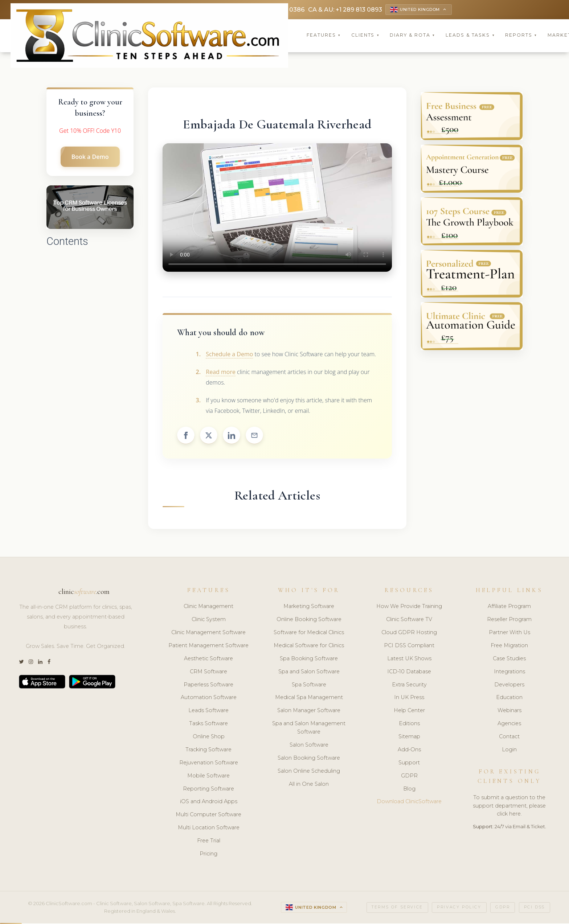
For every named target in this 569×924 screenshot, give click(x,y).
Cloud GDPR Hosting (409, 633)
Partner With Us (509, 633)
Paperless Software (208, 686)
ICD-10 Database (409, 673)
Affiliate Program (509, 607)
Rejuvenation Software (209, 764)
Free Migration (509, 646)
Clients (365, 36)
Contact (509, 738)
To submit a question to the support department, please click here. (509, 807)
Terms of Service (397, 908)
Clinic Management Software (208, 633)
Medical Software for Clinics (309, 646)
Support (409, 764)
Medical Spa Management (309, 698)
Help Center (409, 711)
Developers (509, 686)
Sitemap (409, 738)
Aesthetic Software (208, 660)
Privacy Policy (459, 908)
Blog (409, 790)
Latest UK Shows (409, 660)
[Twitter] (21, 663)
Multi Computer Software (208, 816)
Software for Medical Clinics (309, 633)
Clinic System (209, 620)
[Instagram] (31, 663)
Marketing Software (309, 607)
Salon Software (309, 746)
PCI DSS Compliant (409, 646)
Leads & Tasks (470, 36)
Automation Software (209, 698)
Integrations (509, 673)
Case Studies (509, 660)
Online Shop (209, 738)
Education (509, 698)
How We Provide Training (409, 607)
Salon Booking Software (309, 759)
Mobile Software (208, 777)
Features (324, 36)
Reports (521, 36)
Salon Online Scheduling (309, 772)
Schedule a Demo (229, 355)
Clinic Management (208, 607)
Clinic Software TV (409, 620)
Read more (221, 373)
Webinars (509, 711)
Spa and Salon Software (309, 673)
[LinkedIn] (40, 663)
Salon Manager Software (309, 711)
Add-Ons (409, 751)
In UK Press (409, 698)
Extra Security (409, 686)
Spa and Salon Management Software (309, 729)
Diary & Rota (412, 36)
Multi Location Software (209, 829)
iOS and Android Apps (209, 802)
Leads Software (208, 711)
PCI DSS (535, 908)
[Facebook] (49, 663)
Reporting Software (208, 790)
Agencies (509, 724)
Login (509, 751)
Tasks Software (208, 724)
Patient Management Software (208, 646)
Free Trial (209, 842)
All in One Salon (309, 785)
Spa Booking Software (309, 660)
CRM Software (208, 673)
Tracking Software (208, 751)
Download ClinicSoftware (409, 802)
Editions (409, 724)
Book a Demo (90, 158)
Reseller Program (509, 620)
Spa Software (309, 686)
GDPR (409, 777)
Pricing (208, 855)
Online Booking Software (309, 620)
